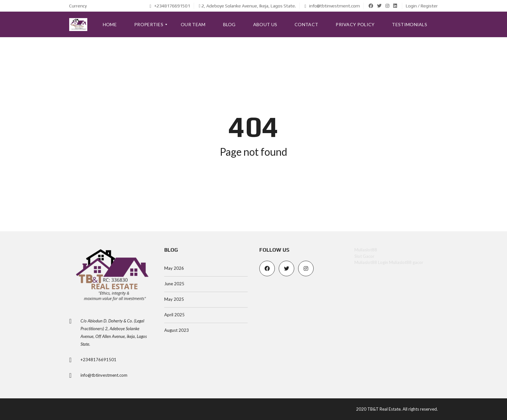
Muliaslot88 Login (371, 262)
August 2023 (177, 330)
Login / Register (422, 6)
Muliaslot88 (366, 250)
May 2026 (174, 268)
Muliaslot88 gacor (406, 262)
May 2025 (174, 299)
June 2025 (174, 284)
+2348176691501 (170, 6)
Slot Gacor (364, 256)
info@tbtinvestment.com (332, 6)
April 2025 (174, 315)
